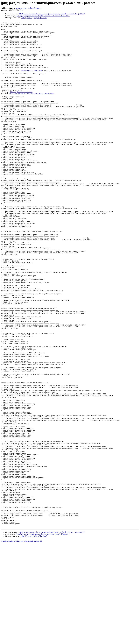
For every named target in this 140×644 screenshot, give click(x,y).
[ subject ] (36, 18)
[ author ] (44, 18)
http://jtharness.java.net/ (21, 106)
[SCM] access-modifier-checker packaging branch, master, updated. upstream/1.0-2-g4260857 (52, 14)
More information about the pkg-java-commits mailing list (21, 642)
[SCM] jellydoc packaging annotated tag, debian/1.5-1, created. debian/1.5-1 (43, 16)
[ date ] (23, 18)
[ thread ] (29, 18)
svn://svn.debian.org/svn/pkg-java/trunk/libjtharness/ (32, 108)
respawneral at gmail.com (32, 80)
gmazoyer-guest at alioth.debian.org (29, 8)
